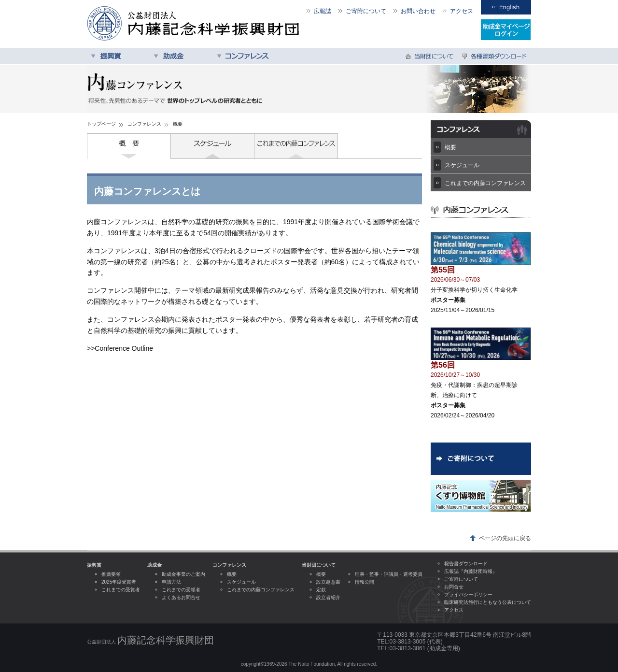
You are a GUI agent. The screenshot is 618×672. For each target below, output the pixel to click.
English (506, 7)
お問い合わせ (418, 11)
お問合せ (454, 587)
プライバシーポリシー (468, 594)
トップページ (101, 124)
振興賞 (118, 56)
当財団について (431, 56)
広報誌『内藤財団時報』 (471, 571)
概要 (129, 146)
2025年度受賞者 (119, 582)
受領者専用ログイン (506, 30)
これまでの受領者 (181, 590)
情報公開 (365, 582)
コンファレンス (244, 56)
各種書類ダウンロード (495, 56)
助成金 (181, 56)
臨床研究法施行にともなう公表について (488, 602)
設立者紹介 (328, 597)
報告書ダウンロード (466, 564)
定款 (321, 590)
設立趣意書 (328, 582)
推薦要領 (111, 574)
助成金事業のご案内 (183, 574)
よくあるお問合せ (181, 597)
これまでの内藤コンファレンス (296, 146)
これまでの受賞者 (121, 590)
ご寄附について (366, 11)
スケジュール (213, 146)
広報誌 (323, 11)
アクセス (462, 11)
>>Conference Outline (120, 348)
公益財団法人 (150, 640)
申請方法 (171, 582)
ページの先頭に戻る (505, 538)
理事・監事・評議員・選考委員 (389, 574)
